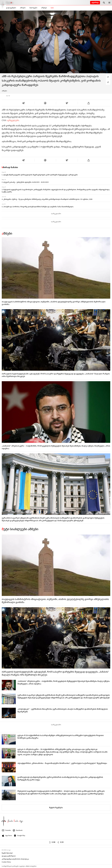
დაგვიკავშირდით (9, 856)
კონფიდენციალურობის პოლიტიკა (15, 859)
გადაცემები (11, 8)
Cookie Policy (6, 862)
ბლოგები (33, 8)
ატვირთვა (95, 3)
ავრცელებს (13, 120)
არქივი (44, 8)
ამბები (23, 8)
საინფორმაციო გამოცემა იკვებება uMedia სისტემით (19, 866)
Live (52, 8)
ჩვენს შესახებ (7, 853)
